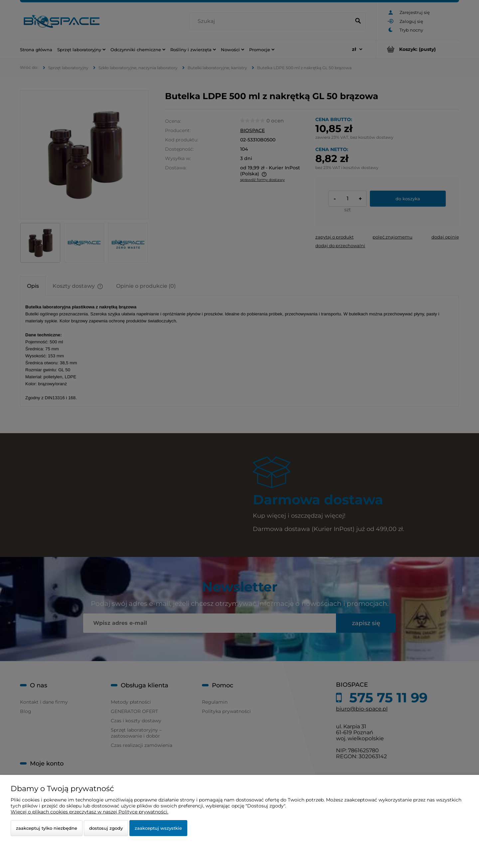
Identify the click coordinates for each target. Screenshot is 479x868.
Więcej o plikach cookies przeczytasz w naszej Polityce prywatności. (89, 812)
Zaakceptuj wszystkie (158, 828)
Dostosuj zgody (106, 828)
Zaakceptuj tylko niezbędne (47, 828)
